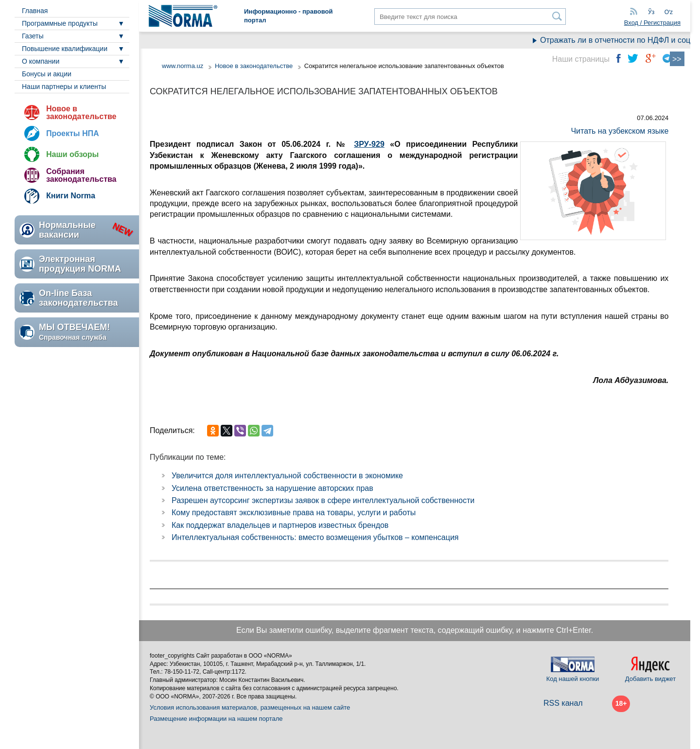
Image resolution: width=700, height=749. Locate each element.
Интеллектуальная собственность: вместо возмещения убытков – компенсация (315, 537)
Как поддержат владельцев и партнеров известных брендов (280, 525)
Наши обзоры (72, 154)
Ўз (651, 12)
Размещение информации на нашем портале (216, 719)
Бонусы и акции (47, 74)
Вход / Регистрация (652, 23)
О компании (41, 61)
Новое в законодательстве (81, 113)
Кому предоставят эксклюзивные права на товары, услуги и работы (294, 513)
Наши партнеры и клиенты (64, 87)
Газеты (33, 36)
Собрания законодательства (81, 175)
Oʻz (669, 12)
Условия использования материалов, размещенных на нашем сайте (250, 707)
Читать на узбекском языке (620, 131)
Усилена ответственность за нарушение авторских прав (272, 488)
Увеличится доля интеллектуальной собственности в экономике (287, 476)
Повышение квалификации (65, 49)
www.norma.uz (183, 66)
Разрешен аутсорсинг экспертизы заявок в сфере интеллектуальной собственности (323, 500)
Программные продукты (60, 23)
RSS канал (563, 703)
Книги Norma (71, 196)
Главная (35, 11)
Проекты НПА (73, 133)
